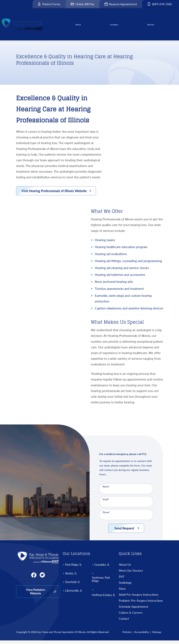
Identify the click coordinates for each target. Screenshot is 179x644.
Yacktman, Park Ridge (101, 583)
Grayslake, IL (102, 568)
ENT (122, 580)
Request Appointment (121, 4)
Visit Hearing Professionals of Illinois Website (54, 194)
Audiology (125, 586)
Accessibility (142, 635)
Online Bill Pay (82, 4)
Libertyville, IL (74, 594)
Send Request (124, 532)
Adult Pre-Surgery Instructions (139, 598)
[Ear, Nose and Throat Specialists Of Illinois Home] (38, 561)
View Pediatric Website (36, 595)
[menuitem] (61, 26)
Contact (124, 622)
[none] (81, 26)
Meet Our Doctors (131, 574)
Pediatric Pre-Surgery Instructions (141, 604)
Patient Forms (49, 4)
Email (106, 503)
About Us (125, 568)
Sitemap (157, 635)
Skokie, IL (71, 577)
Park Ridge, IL (73, 568)
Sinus (122, 592)
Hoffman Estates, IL (104, 599)
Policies (127, 635)
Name (106, 490)
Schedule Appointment (133, 610)
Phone (106, 516)
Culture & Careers (131, 616)
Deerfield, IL (73, 586)
